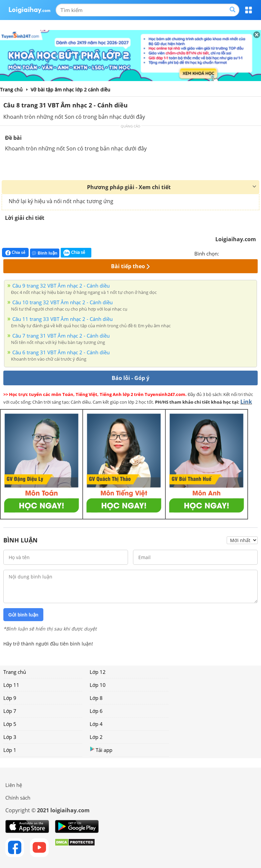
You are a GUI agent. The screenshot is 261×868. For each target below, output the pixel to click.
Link (246, 402)
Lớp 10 (98, 685)
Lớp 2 (96, 737)
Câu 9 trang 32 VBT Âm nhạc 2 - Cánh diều (61, 286)
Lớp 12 (98, 672)
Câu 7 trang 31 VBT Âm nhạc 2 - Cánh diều (61, 336)
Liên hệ (14, 785)
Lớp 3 (10, 737)
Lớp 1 (10, 750)
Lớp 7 (10, 711)
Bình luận (45, 253)
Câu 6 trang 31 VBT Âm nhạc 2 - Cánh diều (61, 352)
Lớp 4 (96, 724)
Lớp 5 (10, 724)
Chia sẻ (15, 253)
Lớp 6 (96, 711)
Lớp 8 (96, 698)
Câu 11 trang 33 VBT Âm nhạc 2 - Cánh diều (62, 319)
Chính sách (18, 798)
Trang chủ (15, 672)
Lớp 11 (11, 685)
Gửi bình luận (23, 615)
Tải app (101, 750)
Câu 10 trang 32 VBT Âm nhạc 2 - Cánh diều (62, 302)
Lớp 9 (10, 698)
